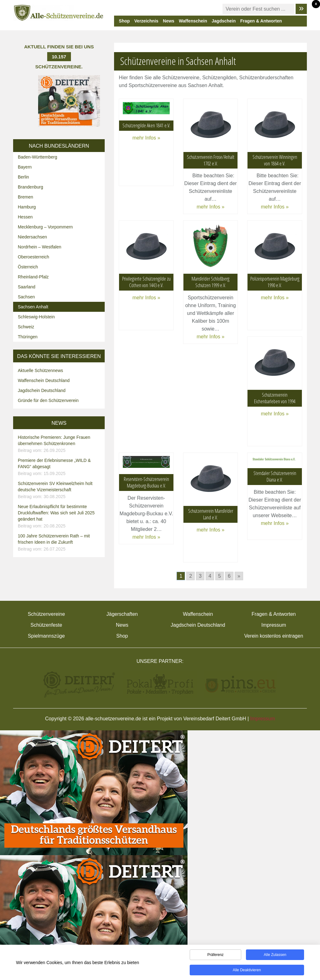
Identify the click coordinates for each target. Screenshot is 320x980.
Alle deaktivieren (247, 971)
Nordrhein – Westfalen (40, 247)
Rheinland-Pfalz (33, 277)
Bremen (25, 197)
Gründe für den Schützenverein (48, 400)
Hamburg (27, 207)
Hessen (25, 217)
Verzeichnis (146, 21)
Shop (124, 21)
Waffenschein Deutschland (44, 380)
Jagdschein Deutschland (42, 390)
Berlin (23, 177)
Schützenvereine (46, 614)
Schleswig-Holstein (36, 317)
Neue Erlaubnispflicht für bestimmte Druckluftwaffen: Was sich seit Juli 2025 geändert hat (60, 517)
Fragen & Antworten (261, 21)
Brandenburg (30, 187)
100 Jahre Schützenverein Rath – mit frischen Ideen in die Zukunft (60, 543)
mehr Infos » (146, 138)
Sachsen (26, 297)
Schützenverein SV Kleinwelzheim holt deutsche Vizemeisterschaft (60, 490)
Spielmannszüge (46, 636)
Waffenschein (193, 21)
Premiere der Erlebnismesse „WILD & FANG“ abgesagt (60, 467)
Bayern (25, 167)
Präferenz (216, 956)
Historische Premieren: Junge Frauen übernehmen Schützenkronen (60, 444)
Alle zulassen (275, 956)
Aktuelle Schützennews (40, 370)
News (169, 21)
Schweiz (26, 327)
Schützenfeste (46, 625)
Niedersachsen (32, 237)
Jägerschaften (122, 614)
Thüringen (28, 337)
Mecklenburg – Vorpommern (45, 227)
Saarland (27, 287)
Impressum (274, 625)
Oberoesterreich (33, 257)
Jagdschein (224, 21)
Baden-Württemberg (37, 157)
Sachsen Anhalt (33, 307)
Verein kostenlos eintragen (274, 636)
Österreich (28, 267)
